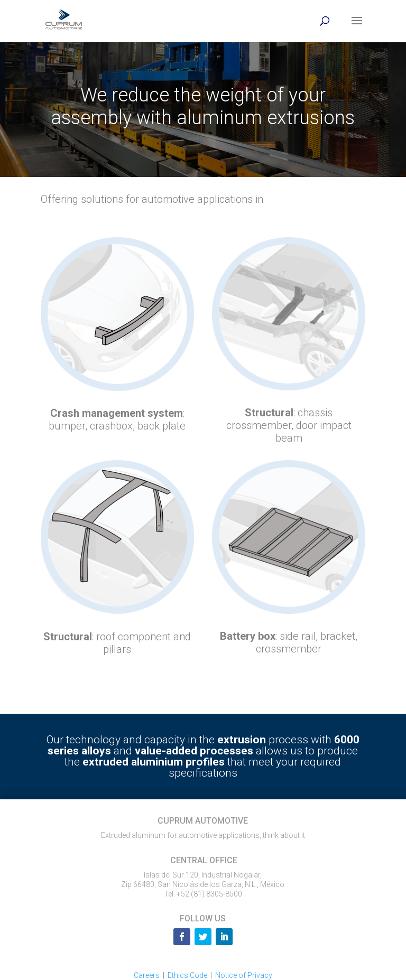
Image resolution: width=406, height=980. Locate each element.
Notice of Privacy (244, 975)
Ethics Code (187, 975)
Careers (147, 975)
